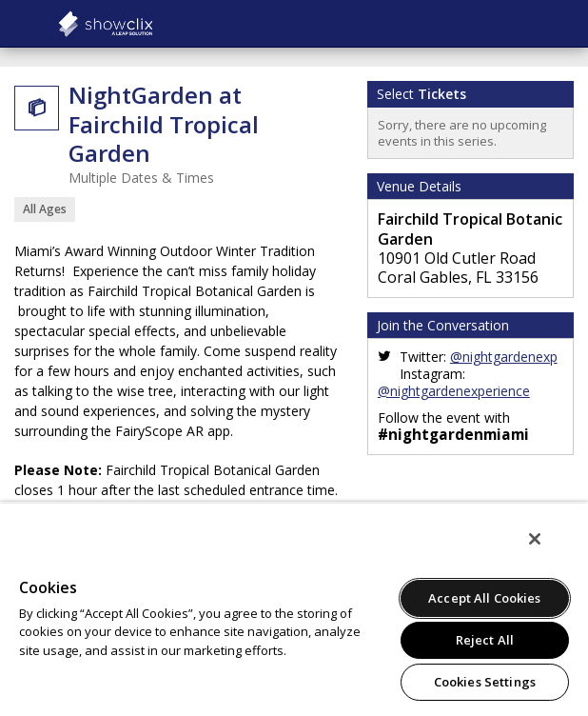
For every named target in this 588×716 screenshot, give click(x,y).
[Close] (535, 539)
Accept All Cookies (484, 598)
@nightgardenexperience (454, 391)
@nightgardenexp (504, 357)
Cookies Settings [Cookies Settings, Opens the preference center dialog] (485, 682)
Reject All (485, 640)
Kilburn (152, 24)
